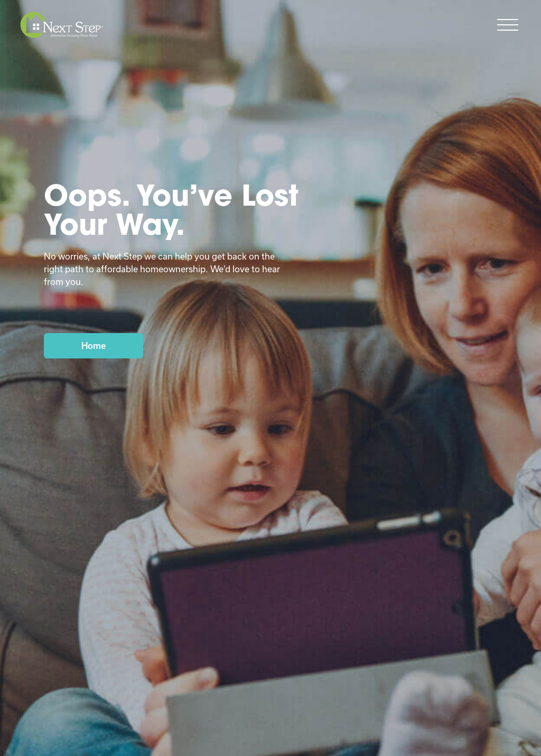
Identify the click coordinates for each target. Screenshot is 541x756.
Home (94, 345)
